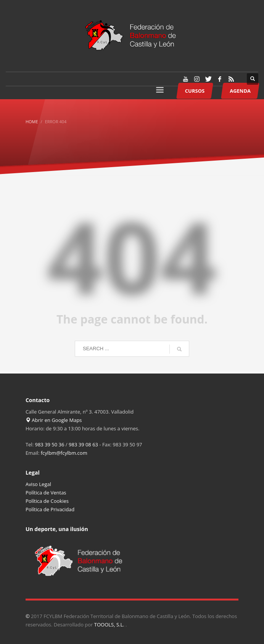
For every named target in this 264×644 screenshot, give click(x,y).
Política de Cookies (47, 501)
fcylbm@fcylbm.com (64, 453)
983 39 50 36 (49, 444)
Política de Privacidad (50, 509)
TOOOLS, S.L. (110, 625)
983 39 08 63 (83, 444)
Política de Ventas (46, 493)
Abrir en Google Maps (54, 420)
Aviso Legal (38, 484)
